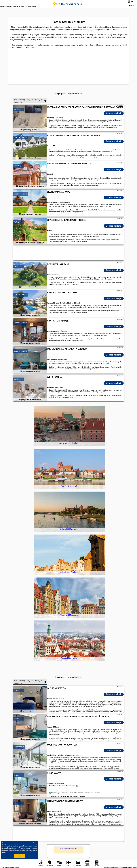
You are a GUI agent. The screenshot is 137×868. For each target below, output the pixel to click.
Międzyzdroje (19, 747)
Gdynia (16, 719)
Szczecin (17, 775)
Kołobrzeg (18, 109)
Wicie (16, 803)
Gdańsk (17, 690)
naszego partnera (111, 127)
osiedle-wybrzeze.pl (69, 4)
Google (4, 845)
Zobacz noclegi (114, 113)
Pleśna (16, 222)
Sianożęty (17, 166)
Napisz (135, 867)
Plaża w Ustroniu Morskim (69, 849)
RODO (3, 853)
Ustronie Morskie (20, 137)
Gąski (16, 266)
